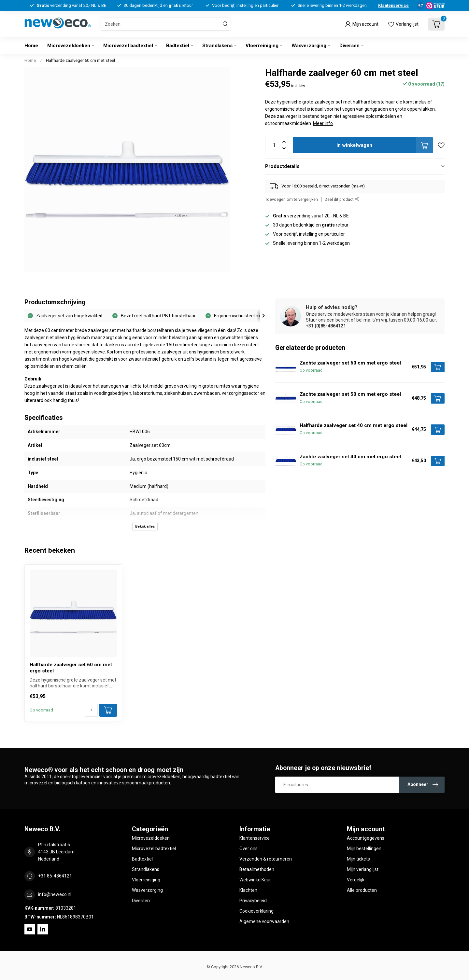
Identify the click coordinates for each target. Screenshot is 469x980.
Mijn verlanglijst (363, 869)
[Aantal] (91, 710)
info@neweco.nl (55, 894)
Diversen (349, 46)
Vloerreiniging (262, 46)
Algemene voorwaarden (264, 921)
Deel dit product (342, 199)
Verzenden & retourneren (266, 859)
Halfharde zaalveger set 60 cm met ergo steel (71, 668)
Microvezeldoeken (69, 46)
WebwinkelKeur (255, 880)
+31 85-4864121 (55, 876)
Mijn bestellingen (364, 849)
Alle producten (362, 890)
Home (31, 46)
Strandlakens (217, 46)
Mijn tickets (358, 859)
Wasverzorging (309, 46)
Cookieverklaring (256, 911)
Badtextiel (178, 46)
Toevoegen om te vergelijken (291, 199)
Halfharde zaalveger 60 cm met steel (80, 60)
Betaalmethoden (257, 869)
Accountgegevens (366, 838)
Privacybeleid (253, 901)
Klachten (248, 890)
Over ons (249, 849)
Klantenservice (393, 5)
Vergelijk (356, 880)
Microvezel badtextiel (128, 46)
